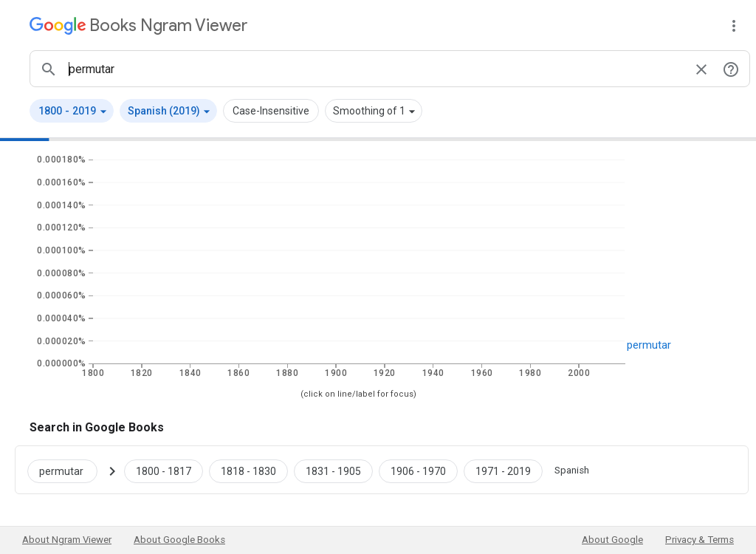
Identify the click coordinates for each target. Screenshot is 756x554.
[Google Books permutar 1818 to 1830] (248, 470)
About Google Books (179, 540)
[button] (72, 111)
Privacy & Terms (700, 540)
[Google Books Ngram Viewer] (138, 25)
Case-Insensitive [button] (271, 111)
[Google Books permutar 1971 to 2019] (503, 470)
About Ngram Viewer (67, 540)
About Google (612, 540)
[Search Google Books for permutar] (68, 470)
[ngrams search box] (375, 69)
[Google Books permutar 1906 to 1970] (418, 470)
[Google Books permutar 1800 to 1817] (164, 470)
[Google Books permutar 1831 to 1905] (333, 470)
